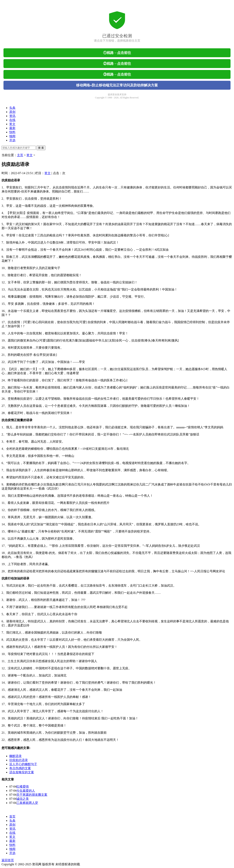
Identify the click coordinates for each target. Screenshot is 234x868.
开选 (12, 140)
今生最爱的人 (26, 791)
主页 (20, 155)
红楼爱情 (23, 787)
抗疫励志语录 (19, 760)
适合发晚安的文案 (22, 772)
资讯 (12, 116)
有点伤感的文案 (20, 768)
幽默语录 (15, 756)
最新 (12, 128)
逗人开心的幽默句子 (23, 764)
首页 (12, 816)
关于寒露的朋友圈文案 (32, 795)
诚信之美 (23, 799)
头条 (12, 108)
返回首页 (8, 860)
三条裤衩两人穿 (27, 803)
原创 (12, 112)
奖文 (12, 124)
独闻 (12, 136)
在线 (12, 120)
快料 (12, 132)
